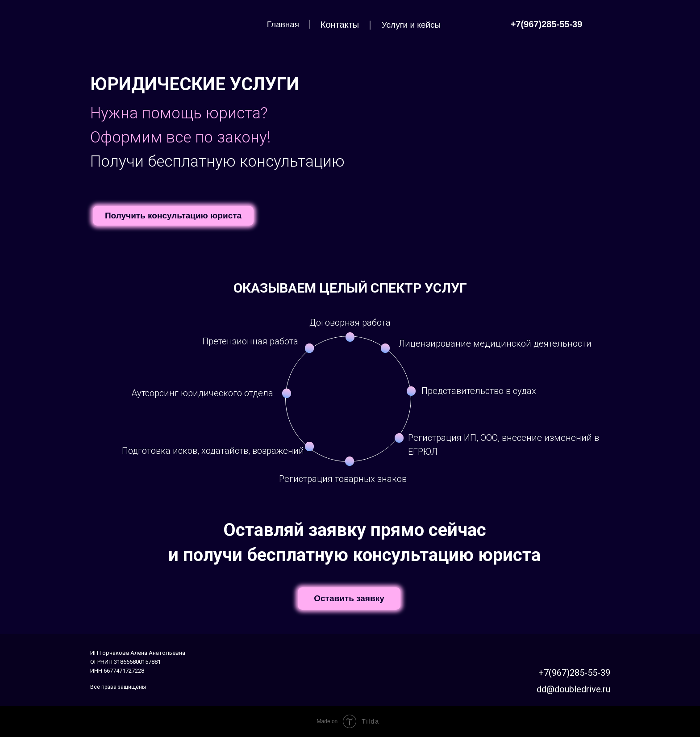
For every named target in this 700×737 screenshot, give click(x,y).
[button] (173, 216)
